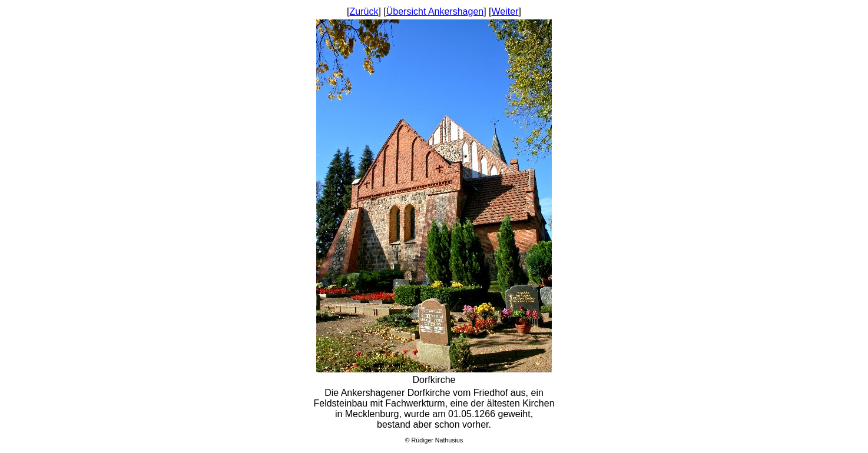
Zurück (364, 11)
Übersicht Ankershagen (435, 11)
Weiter (505, 11)
